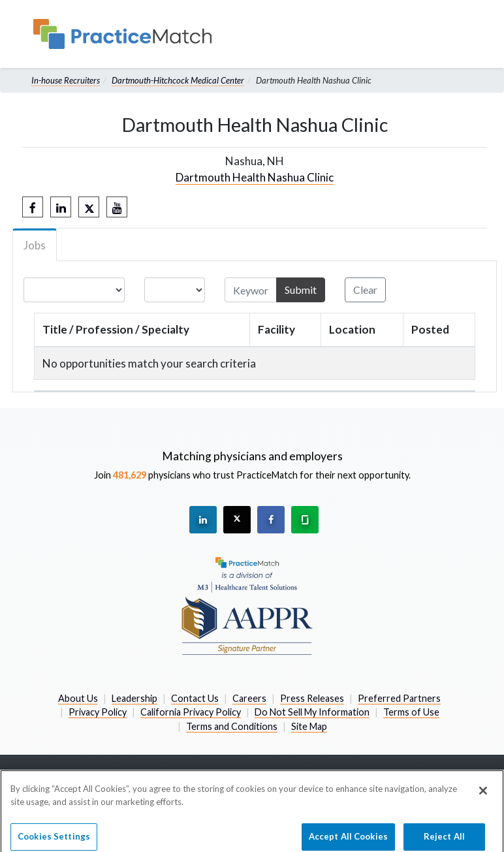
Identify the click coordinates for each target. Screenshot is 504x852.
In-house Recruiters (66, 80)
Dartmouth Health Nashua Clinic (255, 177)
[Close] (483, 797)
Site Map (309, 726)
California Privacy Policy (191, 712)
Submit (301, 290)
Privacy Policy (98, 712)
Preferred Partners (399, 698)
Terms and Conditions (232, 726)
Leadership (134, 698)
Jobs (35, 245)
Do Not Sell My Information (312, 712)
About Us (78, 698)
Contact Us (195, 698)
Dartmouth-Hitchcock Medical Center (178, 80)
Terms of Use (411, 712)
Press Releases (312, 698)
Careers (249, 698)
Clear (365, 290)
